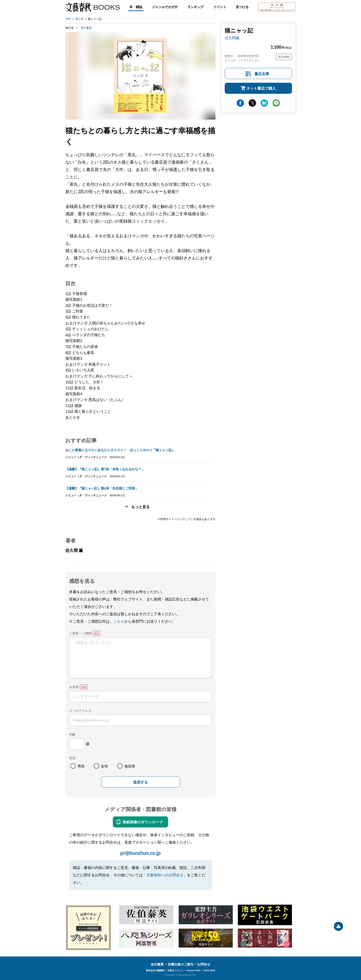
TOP (68, 19)
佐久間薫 (232, 38)
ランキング (195, 7)
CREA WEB (209, 970)
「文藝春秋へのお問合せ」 (165, 875)
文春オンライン (175, 970)
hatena (264, 103)
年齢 (72, 734)
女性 (105, 766)
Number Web (194, 970)
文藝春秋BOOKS (93, 7)
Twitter (252, 103)
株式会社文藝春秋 (155, 970)
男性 (81, 766)
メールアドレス (80, 711)
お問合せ (204, 964)
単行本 (79, 19)
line (276, 103)
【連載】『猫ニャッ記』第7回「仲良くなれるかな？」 (105, 469)
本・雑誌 (136, 7)
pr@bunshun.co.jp (140, 853)
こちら (119, 621)
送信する (140, 782)
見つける (242, 7)
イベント (220, 7)
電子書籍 (86, 28)
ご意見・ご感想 (80, 633)
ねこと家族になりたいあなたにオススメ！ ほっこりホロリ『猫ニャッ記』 (120, 450)
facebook (240, 103)
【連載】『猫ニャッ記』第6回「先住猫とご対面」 (102, 488)
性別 (72, 758)
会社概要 (157, 964)
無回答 (130, 766)
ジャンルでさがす (165, 7)
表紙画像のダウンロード (143, 822)
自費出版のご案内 (180, 964)
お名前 (74, 687)
